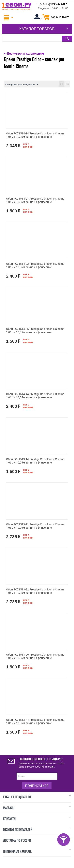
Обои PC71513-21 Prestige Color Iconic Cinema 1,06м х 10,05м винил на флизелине (35, 526)
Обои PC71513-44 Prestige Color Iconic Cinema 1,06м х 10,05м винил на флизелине (35, 721)
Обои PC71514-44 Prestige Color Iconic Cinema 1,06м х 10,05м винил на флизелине (35, 396)
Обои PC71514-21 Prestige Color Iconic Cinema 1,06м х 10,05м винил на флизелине (35, 200)
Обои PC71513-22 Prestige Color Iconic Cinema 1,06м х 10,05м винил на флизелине (35, 591)
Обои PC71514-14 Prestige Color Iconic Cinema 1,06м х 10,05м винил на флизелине (35, 135)
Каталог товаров (37, 29)
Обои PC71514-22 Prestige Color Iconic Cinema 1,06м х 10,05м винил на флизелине (35, 265)
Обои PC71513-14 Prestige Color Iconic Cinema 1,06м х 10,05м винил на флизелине (35, 461)
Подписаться (37, 786)
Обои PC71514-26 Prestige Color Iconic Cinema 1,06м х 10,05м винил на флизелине (35, 331)
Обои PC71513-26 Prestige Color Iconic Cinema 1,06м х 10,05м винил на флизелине (35, 656)
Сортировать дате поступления (22, 84)
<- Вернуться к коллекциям (24, 54)
